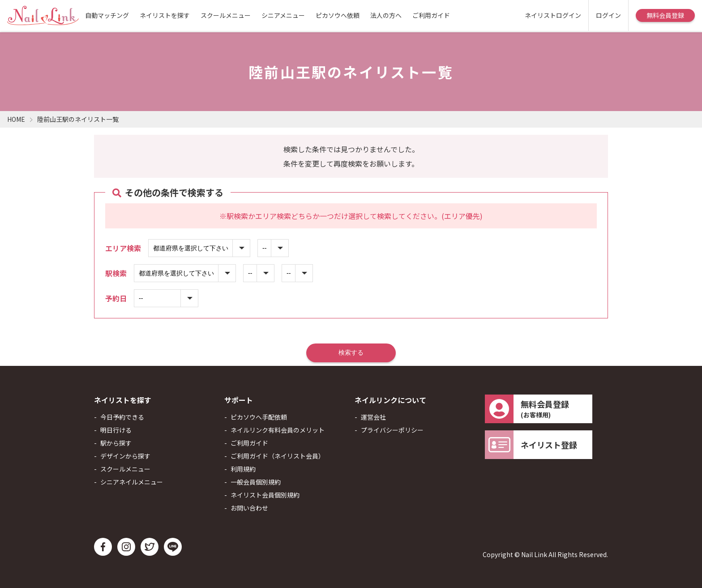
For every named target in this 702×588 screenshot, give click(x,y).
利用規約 (243, 469)
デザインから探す (125, 456)
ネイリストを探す (165, 15)
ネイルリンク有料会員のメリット (278, 430)
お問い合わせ (249, 508)
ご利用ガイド (431, 15)
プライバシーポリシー (392, 430)
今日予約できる (122, 417)
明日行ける (116, 430)
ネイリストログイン (553, 15)
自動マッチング (107, 15)
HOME (16, 119)
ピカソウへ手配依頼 (259, 417)
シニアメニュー (283, 15)
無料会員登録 (665, 15)
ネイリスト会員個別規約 (265, 495)
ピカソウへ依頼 (338, 15)
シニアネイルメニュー (132, 482)
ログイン (608, 15)
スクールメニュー (226, 15)
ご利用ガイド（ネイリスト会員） (278, 456)
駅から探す (116, 443)
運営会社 (373, 417)
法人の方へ (386, 15)
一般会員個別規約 (256, 482)
